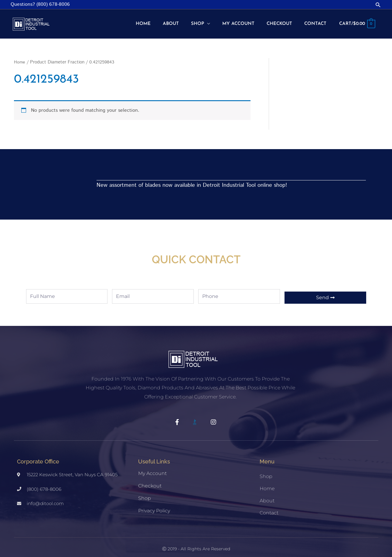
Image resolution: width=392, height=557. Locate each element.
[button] (378, 5)
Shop (145, 492)
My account (152, 467)
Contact (269, 507)
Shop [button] (266, 470)
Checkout (150, 480)
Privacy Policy (154, 505)
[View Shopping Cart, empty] (356, 21)
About (267, 495)
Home (20, 56)
